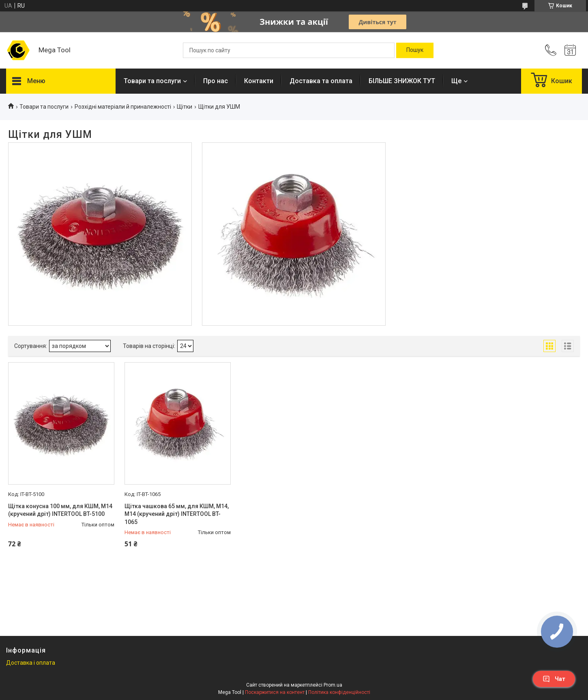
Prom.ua (333, 685)
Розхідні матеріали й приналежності (123, 107)
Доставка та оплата (321, 81)
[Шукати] (415, 50)
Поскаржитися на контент (275, 692)
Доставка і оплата (31, 663)
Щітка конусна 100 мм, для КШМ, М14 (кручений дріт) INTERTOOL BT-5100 (60, 510)
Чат (554, 679)
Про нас (216, 81)
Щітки (185, 107)
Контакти (259, 81)
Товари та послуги (152, 81)
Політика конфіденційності (339, 692)
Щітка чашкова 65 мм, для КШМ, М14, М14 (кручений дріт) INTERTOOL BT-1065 (177, 514)
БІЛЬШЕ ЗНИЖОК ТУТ (402, 81)
